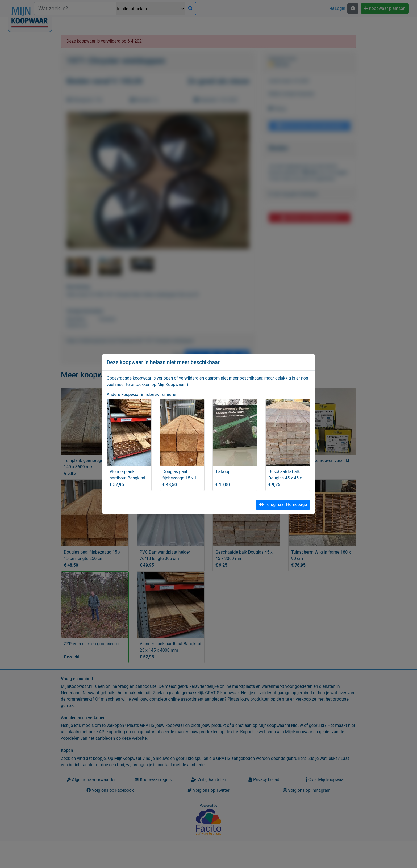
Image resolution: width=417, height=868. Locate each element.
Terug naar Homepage (283, 505)
